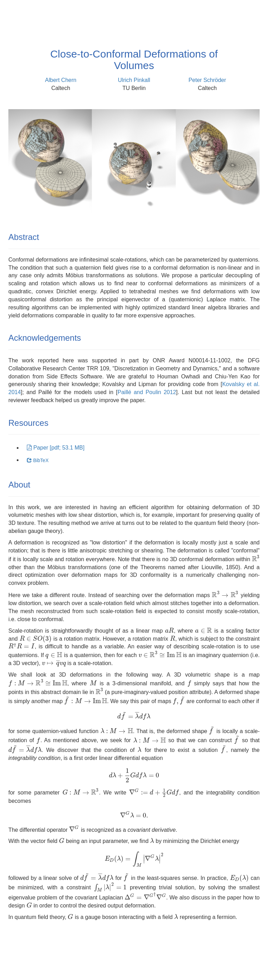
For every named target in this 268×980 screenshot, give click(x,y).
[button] (56, 448)
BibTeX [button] (38, 460)
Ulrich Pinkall (134, 80)
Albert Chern (61, 80)
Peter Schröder (207, 80)
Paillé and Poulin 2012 (147, 392)
